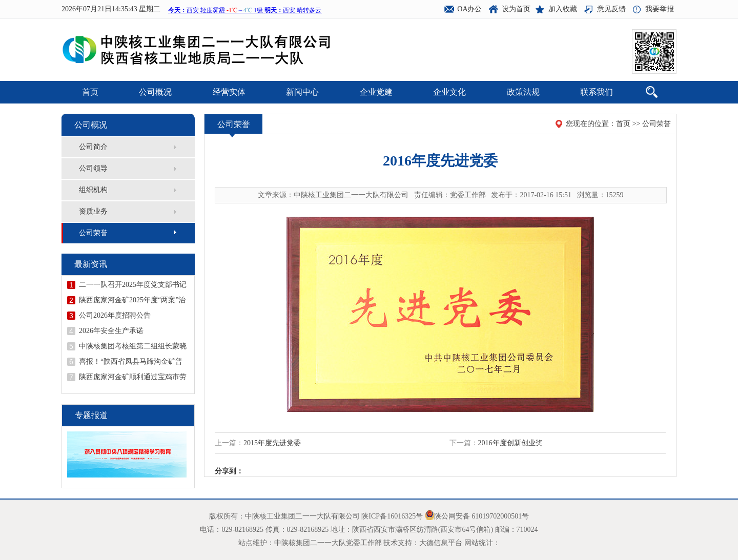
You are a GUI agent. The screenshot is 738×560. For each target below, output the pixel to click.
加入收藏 (563, 9)
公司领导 (93, 168)
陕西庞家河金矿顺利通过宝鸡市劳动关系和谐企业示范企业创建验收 (133, 377)
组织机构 (93, 190)
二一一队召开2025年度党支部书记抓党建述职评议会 (133, 285)
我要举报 (660, 9)
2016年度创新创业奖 (510, 443)
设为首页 (516, 9)
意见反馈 (611, 9)
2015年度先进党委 (272, 443)
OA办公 (469, 9)
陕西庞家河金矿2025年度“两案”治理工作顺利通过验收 (132, 300)
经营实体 (229, 92)
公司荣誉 (93, 233)
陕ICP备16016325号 (392, 516)
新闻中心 (302, 92)
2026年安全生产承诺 (111, 331)
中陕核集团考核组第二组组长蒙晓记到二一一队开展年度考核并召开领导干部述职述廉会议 (133, 346)
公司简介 (93, 147)
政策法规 (523, 92)
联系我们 (597, 92)
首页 (90, 92)
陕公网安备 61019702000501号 (482, 516)
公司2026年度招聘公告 (115, 315)
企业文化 (449, 92)
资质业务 (93, 211)
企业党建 (376, 92)
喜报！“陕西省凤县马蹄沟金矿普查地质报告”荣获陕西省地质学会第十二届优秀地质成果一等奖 (131, 362)
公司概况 (155, 92)
